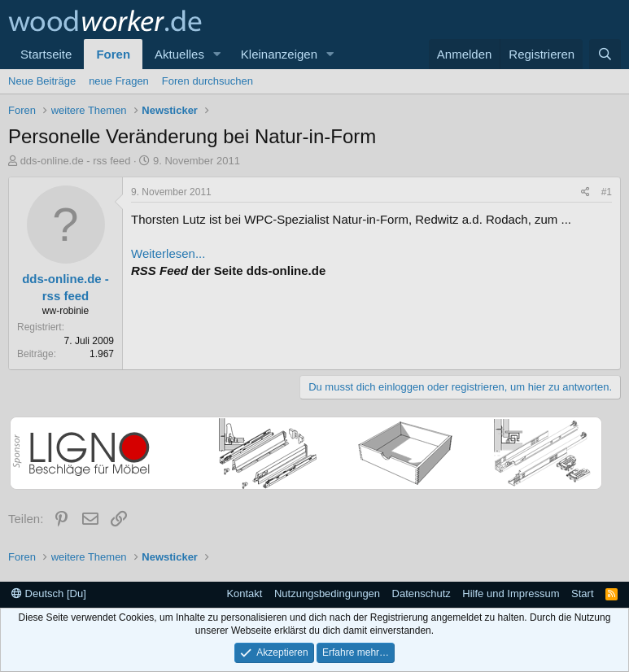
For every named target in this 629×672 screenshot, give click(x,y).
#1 (607, 192)
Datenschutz (422, 593)
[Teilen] (585, 192)
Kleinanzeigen (279, 54)
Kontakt (244, 593)
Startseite (46, 54)
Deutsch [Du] (49, 593)
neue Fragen (119, 81)
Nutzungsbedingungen (327, 593)
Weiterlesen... (168, 253)
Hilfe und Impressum (511, 593)
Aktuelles (179, 54)
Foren (113, 54)
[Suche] (605, 54)
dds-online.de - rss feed (76, 161)
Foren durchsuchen (207, 81)
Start (582, 593)
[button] (217, 54)
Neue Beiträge (42, 81)
